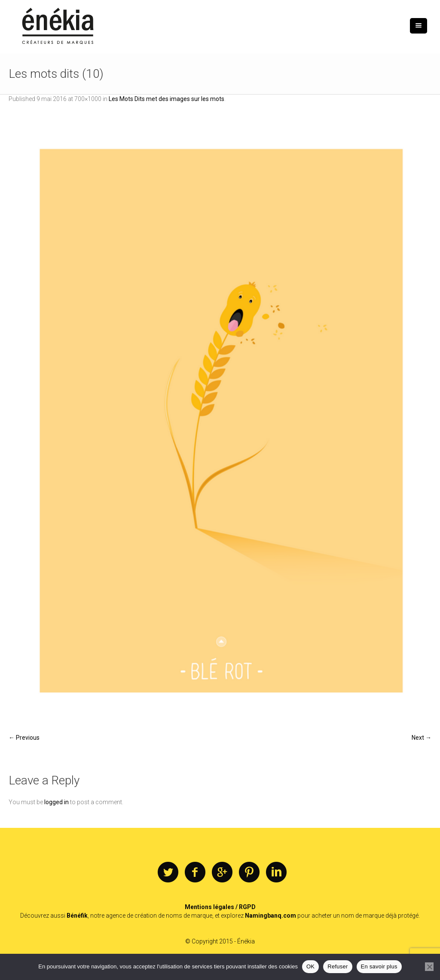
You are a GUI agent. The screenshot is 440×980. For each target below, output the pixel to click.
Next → (422, 738)
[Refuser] (429, 967)
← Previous (24, 738)
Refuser (338, 966)
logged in (57, 802)
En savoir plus (379, 966)
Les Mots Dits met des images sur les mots (167, 99)
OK (310, 966)
